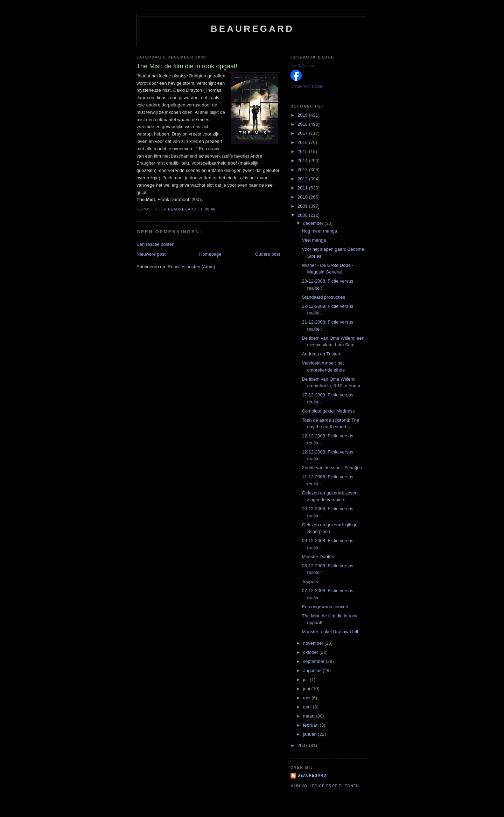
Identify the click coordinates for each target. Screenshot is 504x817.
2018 (303, 124)
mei (307, 698)
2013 (303, 170)
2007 (303, 745)
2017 (303, 133)
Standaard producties (323, 297)
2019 (303, 115)
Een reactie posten (155, 244)
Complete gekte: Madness (328, 411)
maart (310, 716)
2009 (303, 206)
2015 (303, 151)
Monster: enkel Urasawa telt (330, 632)
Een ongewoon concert (325, 607)
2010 (303, 197)
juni (307, 689)
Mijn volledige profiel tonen (325, 786)
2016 (303, 142)
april (308, 707)
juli (307, 680)
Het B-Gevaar (302, 66)
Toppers (310, 581)
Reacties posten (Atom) (191, 267)
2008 (303, 215)
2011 (303, 188)
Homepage (210, 254)
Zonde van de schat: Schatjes (332, 468)
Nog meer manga (319, 231)
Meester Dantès (318, 557)
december (314, 223)
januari (311, 734)
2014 (303, 161)
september (314, 661)
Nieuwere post (151, 254)
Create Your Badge (307, 86)
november (314, 643)
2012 (303, 179)
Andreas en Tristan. (321, 354)
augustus (313, 670)
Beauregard (252, 29)
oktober (311, 652)
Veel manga (314, 240)
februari (311, 725)
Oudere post (267, 254)
